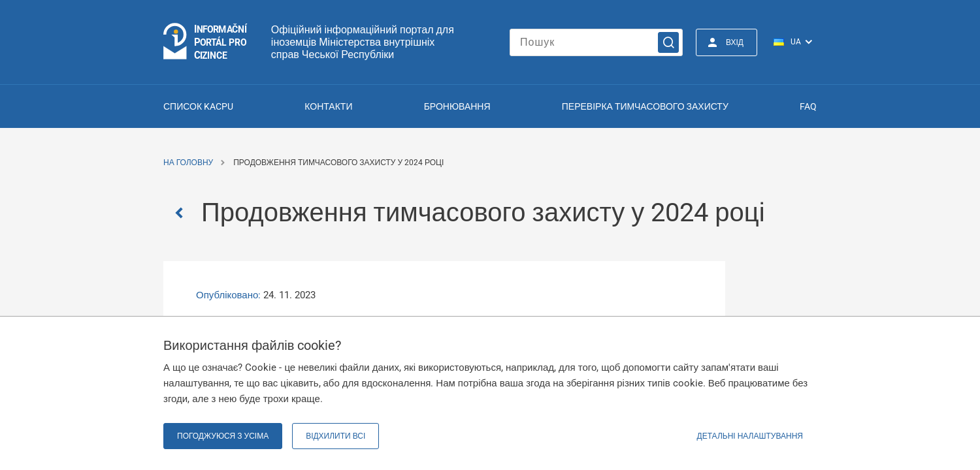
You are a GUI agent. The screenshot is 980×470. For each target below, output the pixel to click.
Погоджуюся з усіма (223, 436)
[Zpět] (182, 213)
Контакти (328, 106)
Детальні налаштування (750, 436)
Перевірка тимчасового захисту (645, 106)
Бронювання (457, 106)
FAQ (808, 106)
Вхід (735, 42)
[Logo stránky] (206, 42)
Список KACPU (198, 106)
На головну (188, 163)
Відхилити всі (335, 436)
